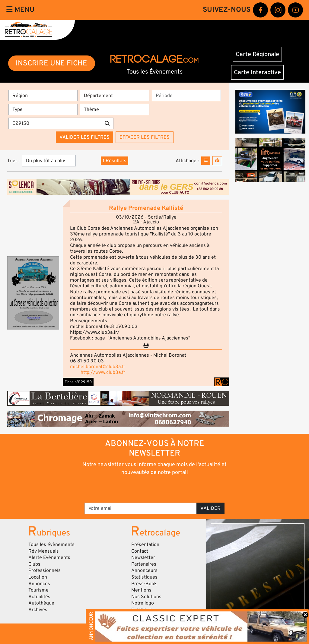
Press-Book (144, 584)
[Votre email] (141, 508)
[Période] (186, 96)
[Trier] (49, 161)
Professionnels (45, 570)
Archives (38, 610)
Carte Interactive (257, 72)
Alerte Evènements (49, 557)
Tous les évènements (51, 545)
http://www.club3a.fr (103, 372)
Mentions (141, 590)
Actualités (39, 597)
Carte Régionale (257, 54)
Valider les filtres (84, 137)
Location (38, 577)
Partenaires (144, 564)
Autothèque (41, 603)
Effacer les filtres (145, 137)
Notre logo (143, 603)
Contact (140, 551)
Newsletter (143, 557)
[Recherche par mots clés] (55, 123)
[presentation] (146, 489)
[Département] (115, 96)
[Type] (43, 109)
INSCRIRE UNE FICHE (51, 63)
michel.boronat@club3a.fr (98, 367)
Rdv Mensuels (44, 551)
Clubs (34, 564)
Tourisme (38, 590)
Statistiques (144, 577)
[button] (33, 293)
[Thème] (115, 109)
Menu (20, 10)
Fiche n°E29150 (78, 382)
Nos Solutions (146, 597)
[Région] (43, 96)
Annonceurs (144, 570)
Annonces (39, 584)
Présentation (145, 545)
